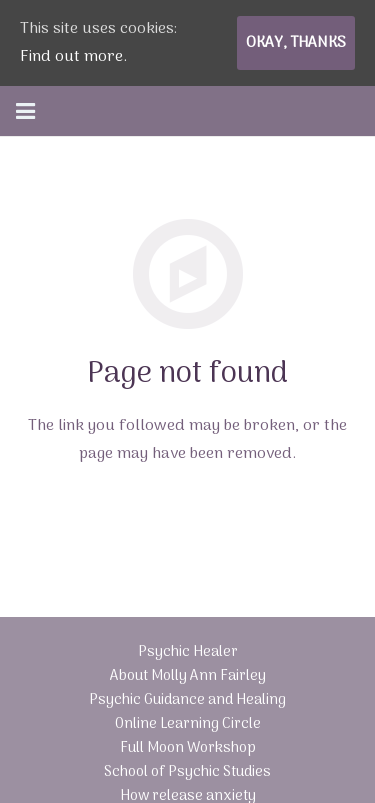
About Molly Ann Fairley (188, 676)
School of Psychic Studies (187, 772)
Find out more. (73, 57)
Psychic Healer (188, 652)
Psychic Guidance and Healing (187, 700)
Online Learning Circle (188, 724)
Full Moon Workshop (188, 748)
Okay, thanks (296, 43)
